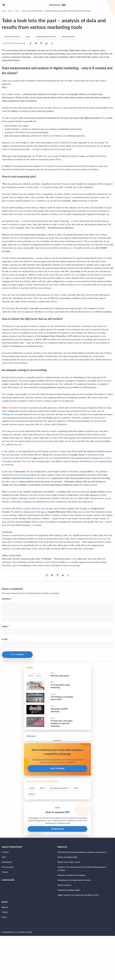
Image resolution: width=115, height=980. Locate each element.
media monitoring (21, 475)
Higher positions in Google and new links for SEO (78, 895)
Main (4, 11)
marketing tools (68, 36)
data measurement (12, 36)
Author (5, 626)
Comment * (7, 599)
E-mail (5, 639)
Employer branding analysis (69, 890)
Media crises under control (69, 862)
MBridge (6, 414)
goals (28, 36)
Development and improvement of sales (74, 880)
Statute (5, 872)
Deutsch (11, 889)
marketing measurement (46, 36)
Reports (32, 794)
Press (76, 788)
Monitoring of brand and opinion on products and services (82, 852)
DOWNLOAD (58, 829)
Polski (4, 889)
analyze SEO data (32, 508)
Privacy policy (8, 867)
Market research (64, 885)
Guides (17, 11)
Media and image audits (67, 857)
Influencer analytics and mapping (71, 875)
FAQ (4, 857)
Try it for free (57, 769)
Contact (5, 852)
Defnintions (7, 862)
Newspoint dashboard (59, 788)
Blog (10, 11)
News (42, 788)
